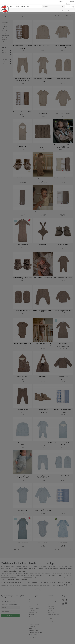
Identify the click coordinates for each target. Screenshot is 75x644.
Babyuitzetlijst (70, 10)
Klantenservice (62, 1)
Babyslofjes (25, 10)
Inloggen (72, 1)
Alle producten (16, 10)
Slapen (31, 10)
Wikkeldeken (54, 10)
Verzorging (61, 10)
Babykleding (38, 10)
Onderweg (46, 10)
